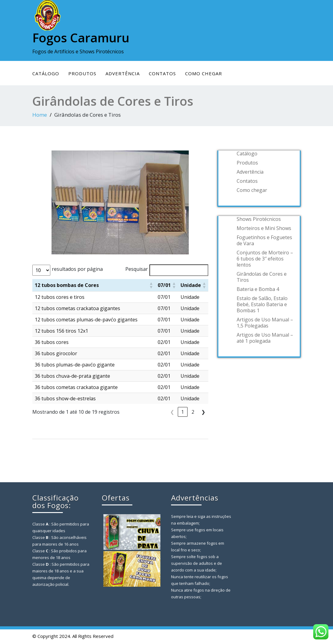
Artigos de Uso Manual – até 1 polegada (265, 338)
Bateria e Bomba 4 (258, 289)
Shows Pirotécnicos (259, 219)
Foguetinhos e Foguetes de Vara (264, 240)
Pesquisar (137, 269)
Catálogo (46, 73)
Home (40, 115)
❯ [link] (203, 412)
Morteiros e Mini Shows (264, 228)
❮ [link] (172, 412)
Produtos (82, 73)
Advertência (123, 73)
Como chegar (204, 73)
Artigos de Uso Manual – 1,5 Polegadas (265, 323)
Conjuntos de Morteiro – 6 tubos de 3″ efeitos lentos (265, 259)
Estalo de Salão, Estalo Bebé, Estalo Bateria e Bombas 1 (262, 304)
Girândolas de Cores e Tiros (262, 277)
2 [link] (193, 412)
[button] (151, 285)
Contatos (162, 73)
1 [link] (183, 412)
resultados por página (77, 269)
